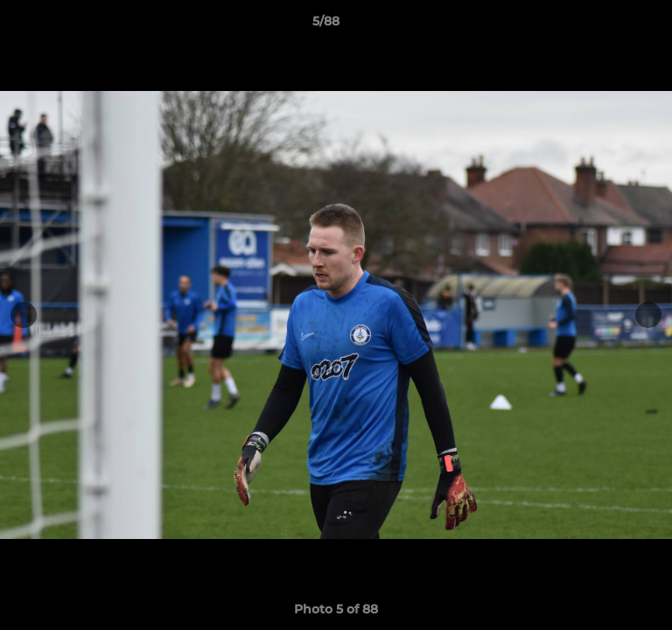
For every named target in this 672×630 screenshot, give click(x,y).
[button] (609, 25)
